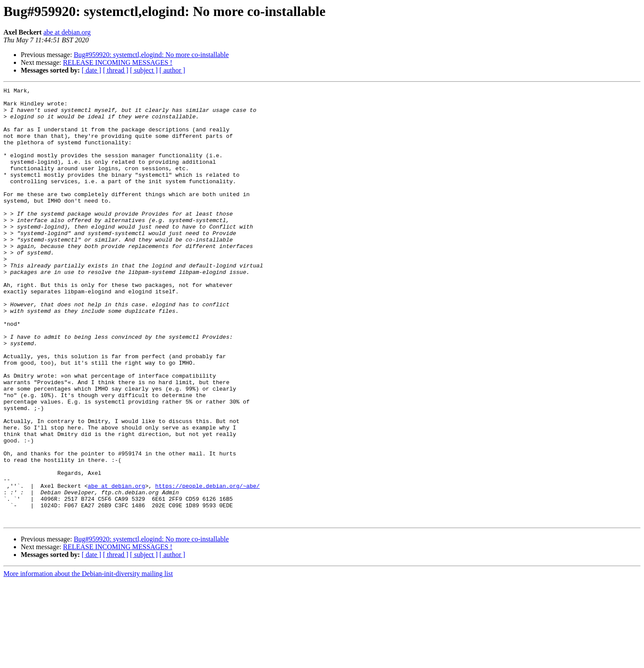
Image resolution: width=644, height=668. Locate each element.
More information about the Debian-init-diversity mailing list (88, 660)
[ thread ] (116, 70)
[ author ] (172, 70)
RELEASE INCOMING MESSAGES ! (118, 62)
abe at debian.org (67, 32)
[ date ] (91, 70)
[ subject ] (144, 70)
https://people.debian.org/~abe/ (207, 566)
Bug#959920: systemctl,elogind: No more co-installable (151, 55)
